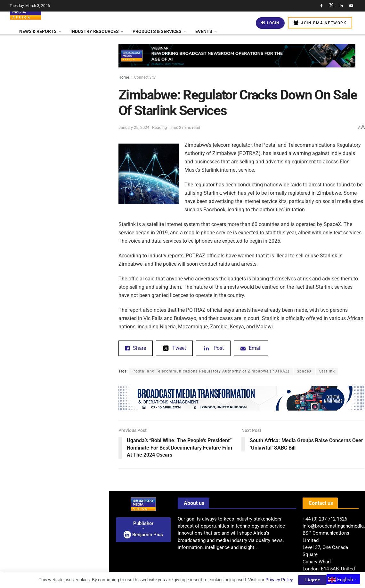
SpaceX (304, 371)
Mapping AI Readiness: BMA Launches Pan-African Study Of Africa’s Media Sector (65, 554)
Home (124, 77)
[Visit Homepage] (26, 12)
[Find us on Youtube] (351, 6)
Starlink (327, 371)
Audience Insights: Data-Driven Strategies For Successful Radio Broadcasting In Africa (65, 107)
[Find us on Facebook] (321, 6)
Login (270, 23)
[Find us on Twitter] (331, 6)
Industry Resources (95, 31)
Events (204, 31)
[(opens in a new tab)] (17, 521)
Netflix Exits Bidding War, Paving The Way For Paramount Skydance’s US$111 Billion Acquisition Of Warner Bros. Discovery (65, 404)
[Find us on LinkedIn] (341, 6)
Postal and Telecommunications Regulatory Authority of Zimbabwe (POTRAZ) (211, 371)
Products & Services (157, 31)
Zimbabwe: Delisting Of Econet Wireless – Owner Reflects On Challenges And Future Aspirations (68, 482)
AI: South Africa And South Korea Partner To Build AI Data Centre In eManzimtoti (67, 446)
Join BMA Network (320, 23)
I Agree (312, 580)
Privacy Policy (279, 580)
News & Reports (38, 31)
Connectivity (145, 77)
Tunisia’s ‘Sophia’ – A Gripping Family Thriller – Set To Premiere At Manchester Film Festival (68, 278)
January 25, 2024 (134, 127)
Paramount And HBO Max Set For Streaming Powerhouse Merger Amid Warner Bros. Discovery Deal (67, 143)
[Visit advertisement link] (54, 253)
